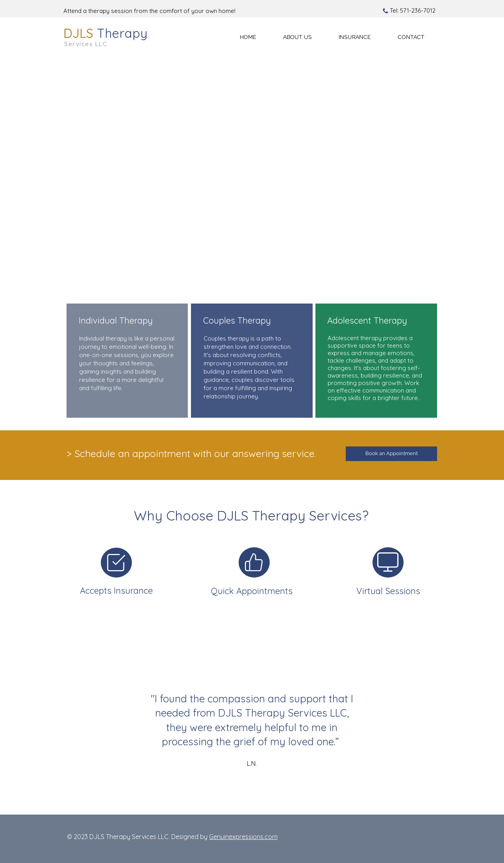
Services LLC (86, 44)
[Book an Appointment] (391, 454)
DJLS (105, 33)
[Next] (472, 719)
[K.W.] (244, 795)
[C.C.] (271, 795)
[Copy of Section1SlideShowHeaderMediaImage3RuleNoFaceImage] (262, 795)
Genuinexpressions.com (243, 837)
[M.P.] (253, 795)
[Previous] (32, 719)
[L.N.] (234, 795)
